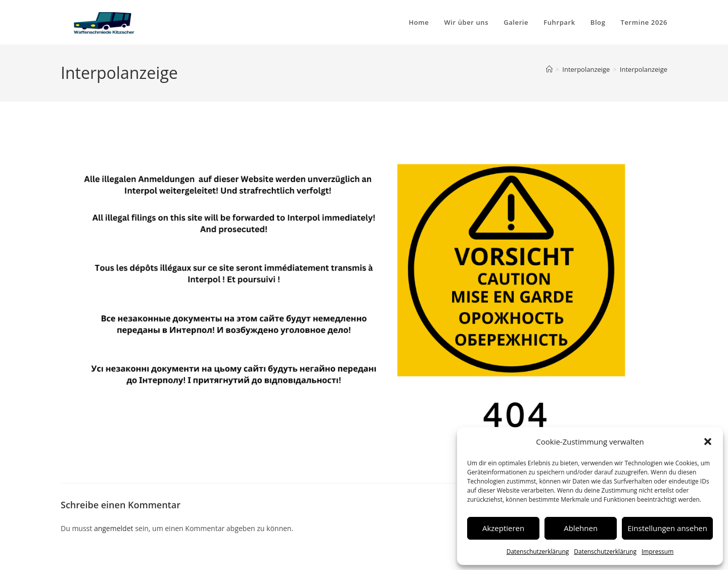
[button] (708, 442)
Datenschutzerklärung (538, 552)
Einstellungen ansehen (667, 528)
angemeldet (114, 528)
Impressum (657, 552)
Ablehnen (581, 528)
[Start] (549, 69)
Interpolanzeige (644, 69)
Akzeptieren (503, 528)
